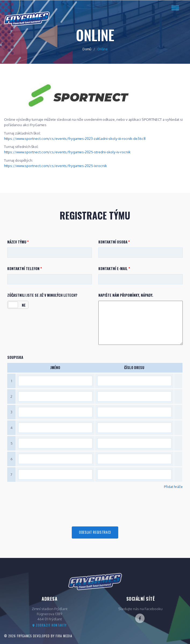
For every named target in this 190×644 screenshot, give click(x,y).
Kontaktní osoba (114, 242)
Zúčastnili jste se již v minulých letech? (42, 295)
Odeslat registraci (95, 532)
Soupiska (15, 357)
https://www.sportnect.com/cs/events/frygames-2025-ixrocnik (55, 166)
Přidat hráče (173, 486)
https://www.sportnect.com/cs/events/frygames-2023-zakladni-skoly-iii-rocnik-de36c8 (75, 138)
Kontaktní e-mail (114, 269)
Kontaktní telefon (25, 269)
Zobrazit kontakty (50, 625)
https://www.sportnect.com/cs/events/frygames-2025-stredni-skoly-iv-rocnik (67, 152)
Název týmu (18, 242)
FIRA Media (64, 636)
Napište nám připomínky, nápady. (126, 295)
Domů (87, 49)
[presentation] (95, 508)
